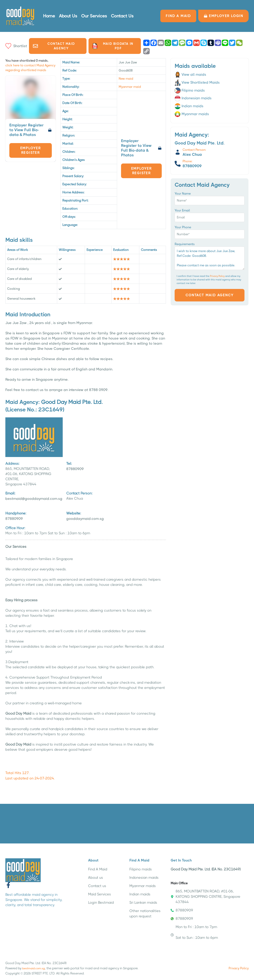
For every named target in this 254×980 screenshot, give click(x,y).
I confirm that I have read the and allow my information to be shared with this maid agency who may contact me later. (209, 280)
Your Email (182, 210)
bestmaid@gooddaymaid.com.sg (34, 496)
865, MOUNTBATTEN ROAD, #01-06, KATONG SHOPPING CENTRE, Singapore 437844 (205, 897)
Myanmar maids (192, 114)
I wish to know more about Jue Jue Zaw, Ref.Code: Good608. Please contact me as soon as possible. (210, 258)
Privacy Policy (217, 276)
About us (96, 878)
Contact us (97, 886)
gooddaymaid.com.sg (89, 516)
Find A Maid (98, 869)
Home (49, 16)
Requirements (185, 244)
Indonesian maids (193, 98)
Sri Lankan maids (143, 903)
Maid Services (100, 894)
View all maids (190, 75)
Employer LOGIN (223, 16)
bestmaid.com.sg (34, 968)
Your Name (183, 194)
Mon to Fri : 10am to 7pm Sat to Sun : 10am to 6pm (194, 932)
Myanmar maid (130, 87)
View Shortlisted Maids (197, 82)
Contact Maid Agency (54, 46)
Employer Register (31, 150)
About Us (68, 16)
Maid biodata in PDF (113, 46)
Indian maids (189, 106)
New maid (126, 79)
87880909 (89, 466)
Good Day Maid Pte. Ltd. (72, 402)
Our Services (94, 16)
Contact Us (122, 16)
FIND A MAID (178, 16)
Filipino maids (190, 90)
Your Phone (183, 227)
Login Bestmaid (101, 903)
